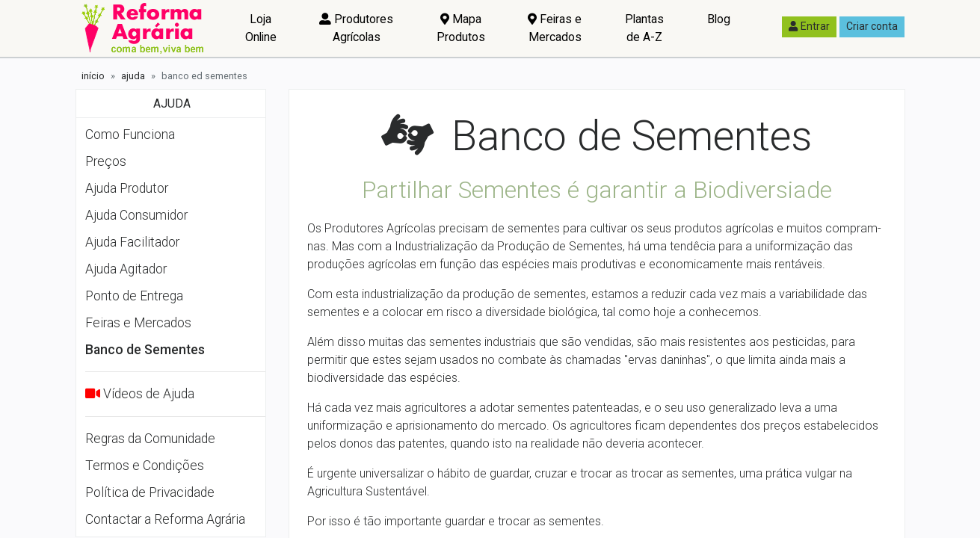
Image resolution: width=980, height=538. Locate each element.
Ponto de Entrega (134, 296)
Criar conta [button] (872, 26)
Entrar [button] (809, 26)
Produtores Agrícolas (356, 28)
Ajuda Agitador (126, 269)
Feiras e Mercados (555, 28)
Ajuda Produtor (127, 188)
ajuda (133, 76)
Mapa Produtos (461, 28)
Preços (106, 161)
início (93, 76)
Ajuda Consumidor (136, 215)
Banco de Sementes (145, 350)
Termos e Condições (145, 466)
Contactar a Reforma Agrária (165, 519)
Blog (719, 19)
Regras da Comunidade (150, 439)
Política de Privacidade (150, 492)
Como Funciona (130, 134)
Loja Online (261, 28)
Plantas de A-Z (644, 28)
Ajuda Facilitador (132, 242)
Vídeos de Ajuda (149, 394)
